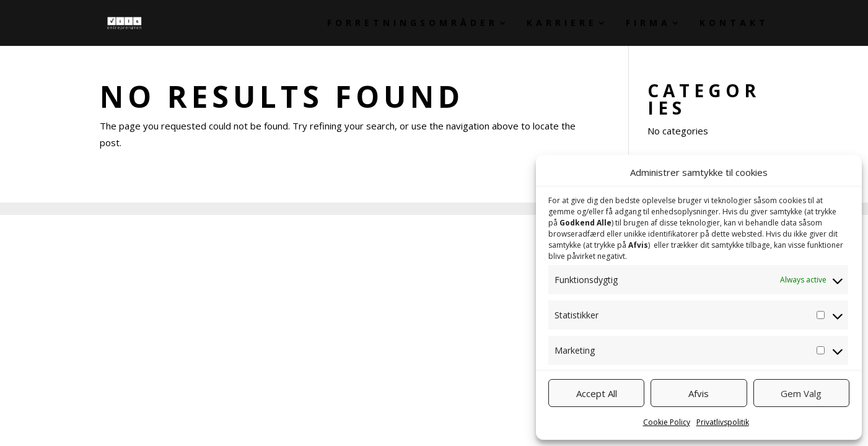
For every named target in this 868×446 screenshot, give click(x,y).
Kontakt (734, 24)
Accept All (597, 393)
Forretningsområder (413, 24)
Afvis (699, 393)
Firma (648, 24)
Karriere (562, 24)
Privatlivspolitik (723, 422)
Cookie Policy (667, 422)
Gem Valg (801, 393)
